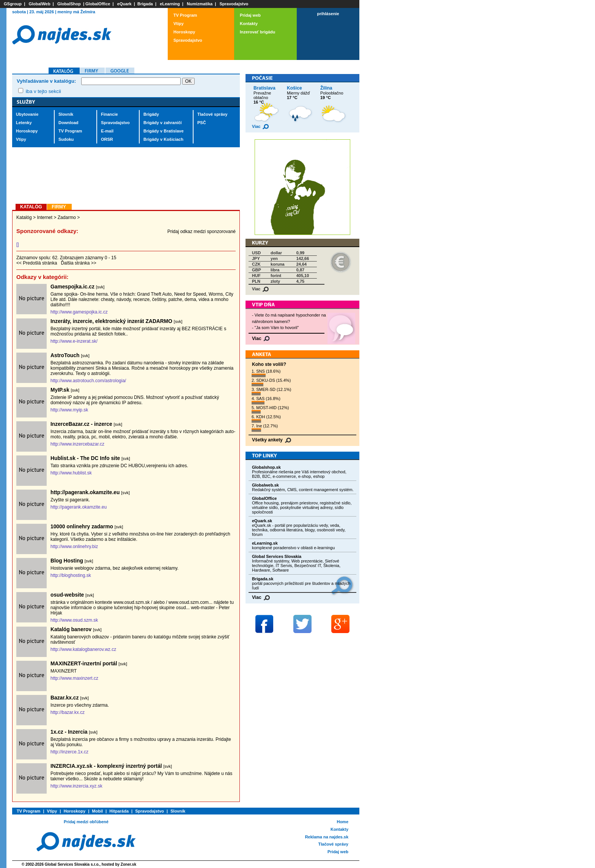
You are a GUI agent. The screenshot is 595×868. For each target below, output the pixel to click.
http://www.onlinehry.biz (74, 547)
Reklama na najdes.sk (327, 837)
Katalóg (24, 217)
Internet (45, 217)
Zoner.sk (128, 864)
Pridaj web (250, 15)
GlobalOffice (98, 4)
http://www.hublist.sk (71, 473)
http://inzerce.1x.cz (69, 752)
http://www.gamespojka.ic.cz (79, 312)
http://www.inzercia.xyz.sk (76, 786)
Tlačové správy (212, 114)
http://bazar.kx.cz (68, 712)
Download (68, 123)
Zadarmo (67, 217)
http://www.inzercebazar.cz (77, 444)
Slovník (66, 114)
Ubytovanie (27, 114)
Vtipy (179, 24)
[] (18, 244)
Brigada (145, 4)
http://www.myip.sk (69, 410)
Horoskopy (184, 32)
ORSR (107, 139)
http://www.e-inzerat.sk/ (74, 341)
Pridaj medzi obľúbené (86, 822)
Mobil (97, 811)
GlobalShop (69, 4)
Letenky (24, 123)
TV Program (185, 15)
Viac (260, 126)
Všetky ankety (272, 440)
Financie (109, 114)
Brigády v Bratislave (164, 131)
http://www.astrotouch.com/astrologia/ (88, 381)
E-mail (107, 131)
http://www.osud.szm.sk (74, 620)
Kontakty (249, 24)
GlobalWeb (39, 4)
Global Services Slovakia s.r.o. (72, 864)
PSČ (202, 123)
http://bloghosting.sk (71, 575)
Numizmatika (200, 4)
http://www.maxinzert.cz (74, 678)
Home (342, 822)
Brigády (151, 114)
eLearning (170, 4)
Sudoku (66, 139)
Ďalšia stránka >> (78, 263)
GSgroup (13, 4)
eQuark (124, 4)
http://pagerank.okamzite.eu (79, 507)
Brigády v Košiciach (163, 139)
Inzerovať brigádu (257, 32)
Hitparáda (119, 811)
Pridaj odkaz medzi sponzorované (201, 232)
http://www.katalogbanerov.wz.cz (83, 649)
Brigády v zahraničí (163, 123)
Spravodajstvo (234, 4)
